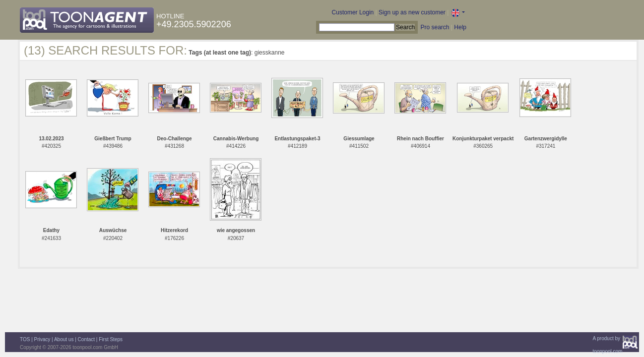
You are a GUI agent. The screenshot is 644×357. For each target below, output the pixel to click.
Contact (86, 339)
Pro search (435, 27)
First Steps (111, 339)
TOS (25, 339)
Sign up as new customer (412, 12)
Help (460, 27)
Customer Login (353, 12)
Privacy (42, 339)
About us (64, 339)
